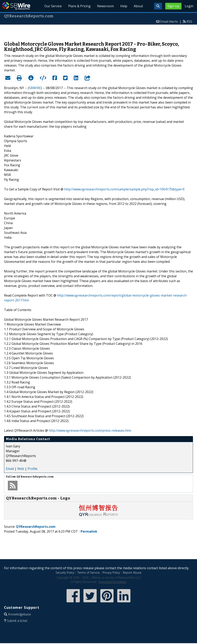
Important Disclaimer (113, 582)
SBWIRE (35, 88)
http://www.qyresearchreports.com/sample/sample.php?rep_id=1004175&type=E (124, 189)
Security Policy (65, 573)
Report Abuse (132, 573)
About (138, 6)
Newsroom (105, 6)
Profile (32, 469)
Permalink (89, 531)
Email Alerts (169, 22)
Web (21, 469)
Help (124, 6)
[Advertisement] (99, 31)
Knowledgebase (19, 614)
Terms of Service (89, 573)
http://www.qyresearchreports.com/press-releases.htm (90, 430)
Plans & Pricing (79, 6)
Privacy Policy (111, 573)
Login (189, 6)
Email (10, 469)
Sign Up (173, 6)
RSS (189, 22)
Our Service (53, 6)
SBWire (16, 6)
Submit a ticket (17, 621)
